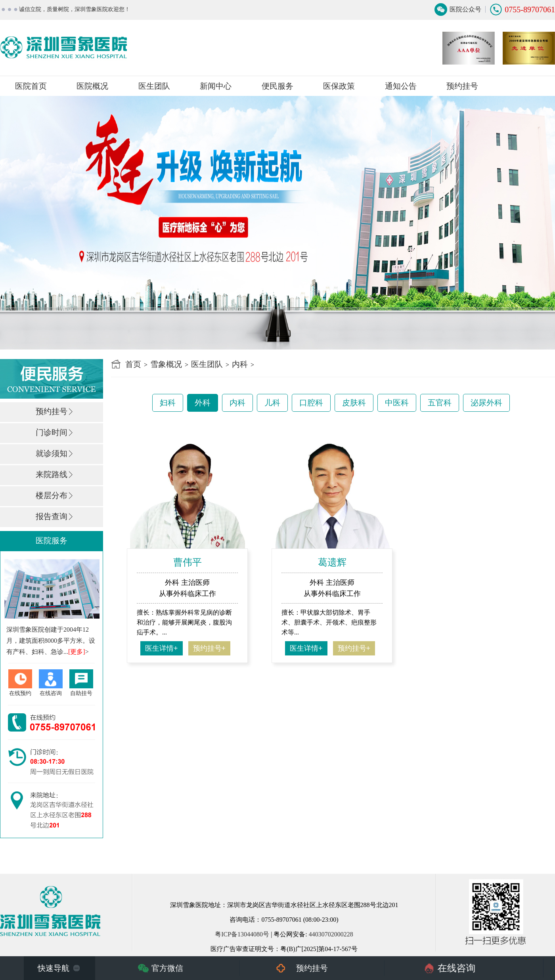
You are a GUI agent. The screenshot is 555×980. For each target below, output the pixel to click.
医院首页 (31, 86)
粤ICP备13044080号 (242, 934)
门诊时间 (52, 432)
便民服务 (277, 86)
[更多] (77, 652)
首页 (133, 364)
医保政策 (339, 86)
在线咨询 (457, 968)
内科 (240, 364)
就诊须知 (52, 453)
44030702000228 (331, 934)
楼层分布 (52, 495)
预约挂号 (462, 86)
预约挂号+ (210, 648)
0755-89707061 (530, 10)
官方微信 (167, 968)
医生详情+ (162, 648)
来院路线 (52, 474)
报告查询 (52, 516)
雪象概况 (166, 364)
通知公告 (401, 86)
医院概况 (92, 86)
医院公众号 (465, 9)
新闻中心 (216, 86)
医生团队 (154, 86)
